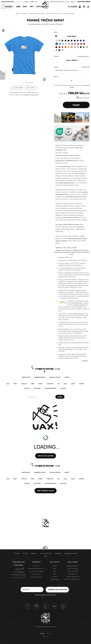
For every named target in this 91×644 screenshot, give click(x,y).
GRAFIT (67, 41)
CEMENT (60, 41)
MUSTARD (81, 48)
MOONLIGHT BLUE (84, 41)
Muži (18, 7)
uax (19, 14)
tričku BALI (80, 230)
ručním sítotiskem (79, 315)
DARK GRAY (64, 41)
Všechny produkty (34, 14)
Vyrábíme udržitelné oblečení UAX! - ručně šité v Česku (17, 14)
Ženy (25, 7)
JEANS (74, 41)
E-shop (25, 555)
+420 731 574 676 (7, 2)
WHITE (57, 41)
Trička (43, 14)
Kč (32, 2)
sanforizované (72, 287)
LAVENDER (70, 44)
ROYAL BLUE (57, 44)
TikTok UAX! (45, 607)
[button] (87, 119)
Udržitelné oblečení (72, 567)
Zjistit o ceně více (83, 99)
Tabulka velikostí (84, 58)
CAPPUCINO (57, 51)
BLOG (73, 2)
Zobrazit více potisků (46, 457)
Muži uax (25, 14)
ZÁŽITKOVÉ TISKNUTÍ (57, 2)
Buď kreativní (54, 581)
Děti (32, 7)
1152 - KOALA (31, 88)
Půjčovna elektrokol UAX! (72, 581)
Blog (46, 557)
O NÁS (67, 2)
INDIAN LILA (84, 44)
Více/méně (85, 362)
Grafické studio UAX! (72, 578)
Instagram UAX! (37, 607)
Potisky (9, 7)
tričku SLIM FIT (70, 230)
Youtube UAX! (54, 607)
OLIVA (64, 51)
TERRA (67, 48)
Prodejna (58, 555)
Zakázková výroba (71, 555)
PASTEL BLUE (67, 44)
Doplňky (40, 7)
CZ (26, 2)
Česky (42, 635)
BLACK (70, 41)
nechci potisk (86, 68)
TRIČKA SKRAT (49, 14)
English (49, 635)
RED (57, 48)
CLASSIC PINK (81, 44)
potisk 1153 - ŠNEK (60, 14)
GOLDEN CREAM (77, 48)
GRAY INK (81, 41)
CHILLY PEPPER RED (60, 48)
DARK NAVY (77, 41)
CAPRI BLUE (71, 14)
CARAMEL (84, 48)
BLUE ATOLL (64, 44)
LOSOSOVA (77, 44)
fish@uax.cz (21, 573)
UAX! (42, 628)
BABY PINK (74, 44)
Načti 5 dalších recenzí (45, 492)
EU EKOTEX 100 (77, 304)
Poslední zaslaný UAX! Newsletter (45, 596)
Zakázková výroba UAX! (31, 95)
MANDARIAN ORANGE (70, 48)
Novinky (34, 555)
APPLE (67, 51)
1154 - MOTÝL (17, 88)
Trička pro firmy (72, 575)
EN (29, 2)
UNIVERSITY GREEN (74, 51)
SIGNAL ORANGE (74, 48)
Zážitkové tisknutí (72, 570)
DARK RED (64, 48)
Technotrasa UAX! (63, 607)
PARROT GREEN (70, 51)
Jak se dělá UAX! (46, 555)
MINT (77, 51)
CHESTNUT (60, 51)
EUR (36, 2)
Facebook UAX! (28, 607)
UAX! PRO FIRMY (84, 2)
